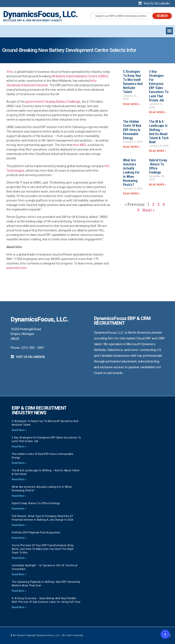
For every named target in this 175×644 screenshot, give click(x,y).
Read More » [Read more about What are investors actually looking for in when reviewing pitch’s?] (132, 194)
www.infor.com (17, 268)
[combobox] (121, 16)
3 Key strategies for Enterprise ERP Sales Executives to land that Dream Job (159, 86)
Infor (10, 72)
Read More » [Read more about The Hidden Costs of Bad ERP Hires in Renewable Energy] (132, 147)
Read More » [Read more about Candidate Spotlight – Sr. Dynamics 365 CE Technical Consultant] (19, 574)
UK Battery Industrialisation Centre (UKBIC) (80, 76)
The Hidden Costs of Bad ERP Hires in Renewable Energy (132, 130)
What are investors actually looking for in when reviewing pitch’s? (131, 172)
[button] (169, 31)
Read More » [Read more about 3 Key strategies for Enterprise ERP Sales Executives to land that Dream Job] (158, 112)
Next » (148, 210)
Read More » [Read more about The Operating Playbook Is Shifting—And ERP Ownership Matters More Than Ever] (19, 591)
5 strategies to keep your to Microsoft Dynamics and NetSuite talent (133, 82)
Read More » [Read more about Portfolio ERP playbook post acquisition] (19, 538)
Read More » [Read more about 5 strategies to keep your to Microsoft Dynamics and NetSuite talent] (132, 104)
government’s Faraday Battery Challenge (53, 102)
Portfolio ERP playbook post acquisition (36, 533)
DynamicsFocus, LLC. (40, 14)
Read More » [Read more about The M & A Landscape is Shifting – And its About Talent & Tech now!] (158, 151)
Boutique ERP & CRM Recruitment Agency (33, 20)
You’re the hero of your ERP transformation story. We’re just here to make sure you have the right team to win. (43, 549)
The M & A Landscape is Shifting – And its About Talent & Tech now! (159, 132)
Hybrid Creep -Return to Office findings (36, 503)
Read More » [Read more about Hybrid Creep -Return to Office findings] (158, 185)
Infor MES (80, 145)
